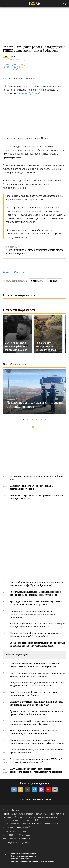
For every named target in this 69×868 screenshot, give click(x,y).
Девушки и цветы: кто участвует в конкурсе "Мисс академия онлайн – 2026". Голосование (37, 684)
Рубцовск (19, 272)
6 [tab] (46, 419)
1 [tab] (23, 419)
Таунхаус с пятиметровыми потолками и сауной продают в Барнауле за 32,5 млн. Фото (36, 703)
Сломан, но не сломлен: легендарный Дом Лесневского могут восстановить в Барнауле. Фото (37, 742)
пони (6, 272)
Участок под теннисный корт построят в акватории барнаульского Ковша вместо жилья (38, 625)
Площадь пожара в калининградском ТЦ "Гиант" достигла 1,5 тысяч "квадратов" (36, 761)
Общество (15, 60)
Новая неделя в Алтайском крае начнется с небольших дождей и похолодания (33, 732)
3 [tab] (32, 419)
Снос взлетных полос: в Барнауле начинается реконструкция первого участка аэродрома (34, 665)
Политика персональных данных (24, 853)
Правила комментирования (22, 859)
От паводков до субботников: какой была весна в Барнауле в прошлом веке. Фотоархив (36, 722)
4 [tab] (37, 419)
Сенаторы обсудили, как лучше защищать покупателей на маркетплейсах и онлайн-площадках (33, 614)
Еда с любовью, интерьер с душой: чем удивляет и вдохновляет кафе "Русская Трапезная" (37, 584)
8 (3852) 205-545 (14, 835)
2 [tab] (28, 419)
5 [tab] (41, 419)
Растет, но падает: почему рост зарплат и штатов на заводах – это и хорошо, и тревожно (37, 674)
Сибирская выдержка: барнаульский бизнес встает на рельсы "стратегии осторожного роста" (37, 644)
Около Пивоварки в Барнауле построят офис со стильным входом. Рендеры (35, 694)
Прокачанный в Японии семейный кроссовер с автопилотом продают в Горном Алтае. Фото (35, 593)
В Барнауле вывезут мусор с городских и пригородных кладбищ (31, 487)
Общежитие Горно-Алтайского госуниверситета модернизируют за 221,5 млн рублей (36, 635)
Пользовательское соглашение (23, 856)
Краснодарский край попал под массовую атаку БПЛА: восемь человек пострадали (36, 603)
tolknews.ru (16, 810)
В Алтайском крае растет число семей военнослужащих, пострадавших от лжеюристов (36, 770)
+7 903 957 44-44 (14, 827)
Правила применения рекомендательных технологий (32, 861)
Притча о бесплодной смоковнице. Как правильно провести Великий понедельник (37, 713)
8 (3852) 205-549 (14, 839)
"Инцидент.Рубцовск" (28, 93)
